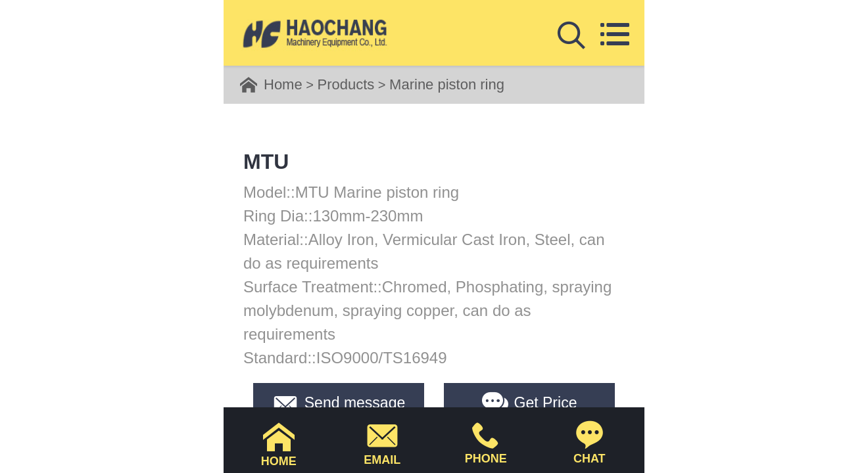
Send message (339, 403)
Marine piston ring (447, 84)
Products (346, 84)
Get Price (530, 403)
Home (283, 84)
